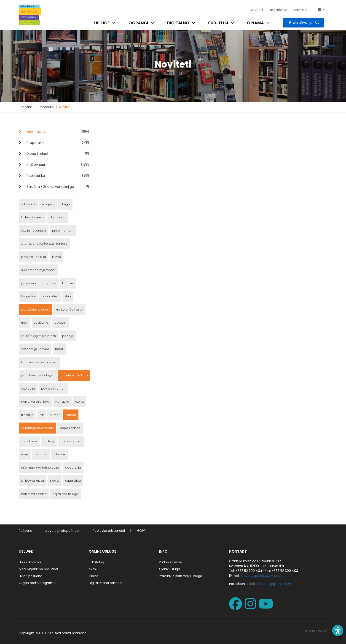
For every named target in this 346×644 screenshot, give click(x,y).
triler (25, 323)
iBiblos (94, 576)
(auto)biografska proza (39, 336)
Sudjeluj (218, 23)
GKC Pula (46, 633)
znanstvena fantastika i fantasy (44, 244)
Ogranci (138, 23)
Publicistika (58, 175)
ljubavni (68, 283)
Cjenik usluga (169, 569)
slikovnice (28, 204)
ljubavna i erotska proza (39, 362)
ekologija (28, 389)
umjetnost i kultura (74, 375)
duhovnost (58, 217)
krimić (56, 257)
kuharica (41, 454)
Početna (25, 107)
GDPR (141, 531)
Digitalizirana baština (105, 583)
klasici (55, 481)
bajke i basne (70, 428)
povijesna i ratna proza (39, 283)
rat (42, 415)
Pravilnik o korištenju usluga (181, 576)
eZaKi (93, 569)
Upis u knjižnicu (31, 562)
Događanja (278, 10)
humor (55, 415)
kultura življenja (32, 217)
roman (71, 415)
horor (59, 349)
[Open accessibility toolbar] (338, 630)
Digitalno (178, 23)
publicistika (50, 296)
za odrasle (29, 441)
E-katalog (96, 562)
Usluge (102, 23)
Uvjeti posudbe (31, 576)
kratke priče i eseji (69, 310)
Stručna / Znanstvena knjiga (58, 186)
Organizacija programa (37, 583)
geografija (73, 468)
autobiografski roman (38, 428)
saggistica (73, 481)
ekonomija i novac (35, 349)
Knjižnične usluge (66, 494)
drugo (65, 204)
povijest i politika (34, 257)
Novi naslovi (58, 131)
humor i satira (71, 441)
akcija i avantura (34, 231)
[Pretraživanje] (303, 23)
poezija (68, 336)
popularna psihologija (38, 375)
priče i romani (63, 231)
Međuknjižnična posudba (38, 569)
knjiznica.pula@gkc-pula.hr (262, 576)
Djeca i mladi (58, 153)
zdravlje (59, 454)
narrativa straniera (35, 402)
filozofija (27, 415)
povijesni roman (53, 389)
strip (68, 296)
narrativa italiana (34, 494)
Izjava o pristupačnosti (62, 531)
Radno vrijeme (170, 562)
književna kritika (33, 481)
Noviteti (300, 10)
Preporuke (46, 107)
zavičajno (41, 323)
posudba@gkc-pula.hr (273, 584)
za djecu (48, 204)
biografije (28, 296)
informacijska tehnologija (40, 468)
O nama (255, 23)
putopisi (60, 323)
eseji (25, 454)
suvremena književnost (38, 270)
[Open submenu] (115, 23)
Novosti (256, 10)
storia (79, 402)
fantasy (49, 441)
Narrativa (62, 402)
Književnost (58, 164)
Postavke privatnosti (109, 531)
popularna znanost (35, 310)
